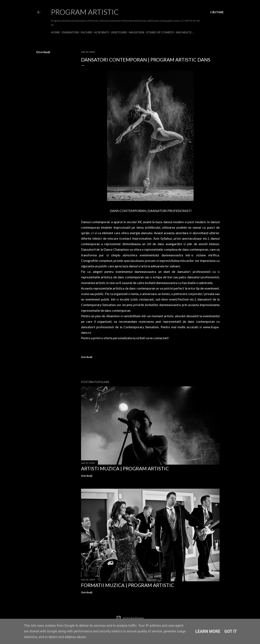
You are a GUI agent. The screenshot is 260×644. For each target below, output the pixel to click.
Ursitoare (119, 32)
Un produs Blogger (130, 618)
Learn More (208, 631)
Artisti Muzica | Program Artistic (125, 468)
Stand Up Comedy (160, 32)
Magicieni (137, 32)
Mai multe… (185, 32)
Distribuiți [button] (43, 52)
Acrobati (101, 32)
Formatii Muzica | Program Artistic (128, 585)
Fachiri (86, 32)
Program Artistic (85, 12)
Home (55, 32)
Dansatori (70, 32)
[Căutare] (217, 12)
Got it (231, 631)
